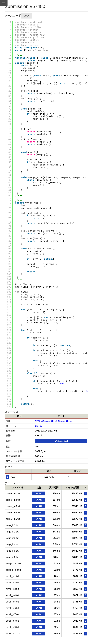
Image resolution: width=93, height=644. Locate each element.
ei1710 (39, 426)
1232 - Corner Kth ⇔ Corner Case (53, 421)
